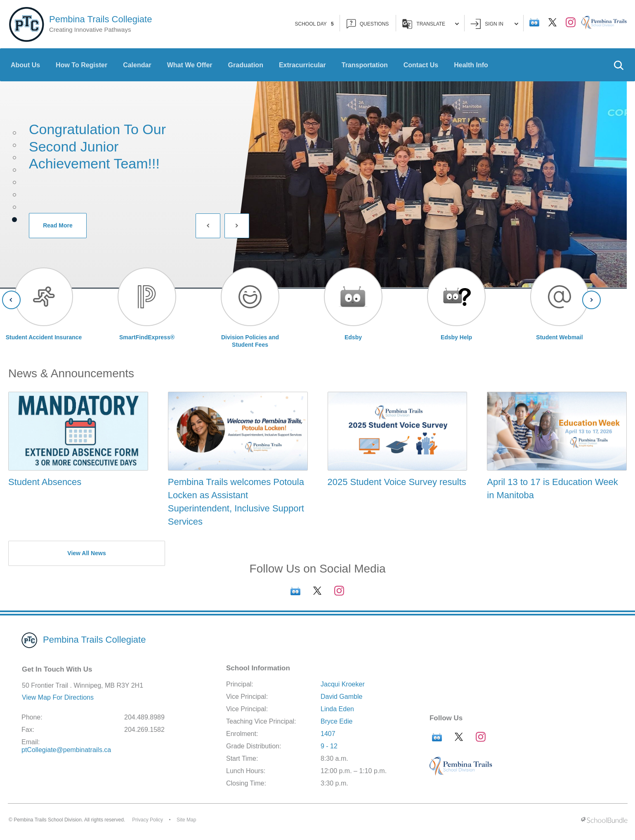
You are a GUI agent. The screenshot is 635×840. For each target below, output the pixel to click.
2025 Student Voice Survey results (397, 482)
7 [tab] (14, 207)
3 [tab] (14, 158)
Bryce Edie (336, 721)
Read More (51, 226)
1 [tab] (14, 133)
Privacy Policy (148, 820)
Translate (431, 24)
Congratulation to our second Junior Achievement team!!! (97, 146)
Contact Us (421, 65)
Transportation (365, 65)
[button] (618, 65)
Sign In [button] (494, 24)
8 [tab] (14, 220)
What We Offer (190, 65)
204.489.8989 (144, 717)
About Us (25, 65)
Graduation (246, 65)
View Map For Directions (58, 697)
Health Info (471, 65)
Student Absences (45, 482)
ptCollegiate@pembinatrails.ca (66, 750)
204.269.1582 (144, 730)
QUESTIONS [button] (368, 24)
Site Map (186, 820)
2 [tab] (14, 145)
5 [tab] (14, 182)
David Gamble (341, 697)
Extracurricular (302, 65)
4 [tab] (14, 170)
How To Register (81, 65)
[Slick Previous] (208, 226)
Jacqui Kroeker (343, 684)
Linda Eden (337, 709)
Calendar (137, 65)
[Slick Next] (237, 226)
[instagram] (571, 22)
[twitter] (552, 22)
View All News (86, 553)
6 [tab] (14, 195)
